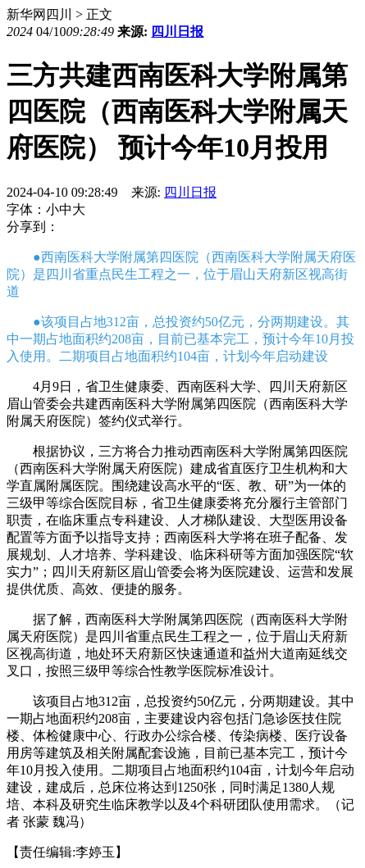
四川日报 (177, 32)
